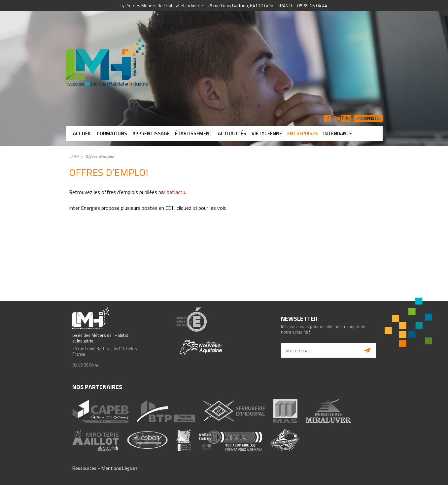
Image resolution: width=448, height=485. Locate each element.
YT (342, 118)
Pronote (368, 118)
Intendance (338, 133)
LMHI (74, 156)
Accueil (82, 133)
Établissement (194, 133)
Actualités (232, 133)
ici (195, 208)
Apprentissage (151, 133)
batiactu (176, 192)
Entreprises (303, 133)
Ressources (84, 468)
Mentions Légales (120, 468)
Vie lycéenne (267, 133)
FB (327, 118)
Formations (112, 133)
